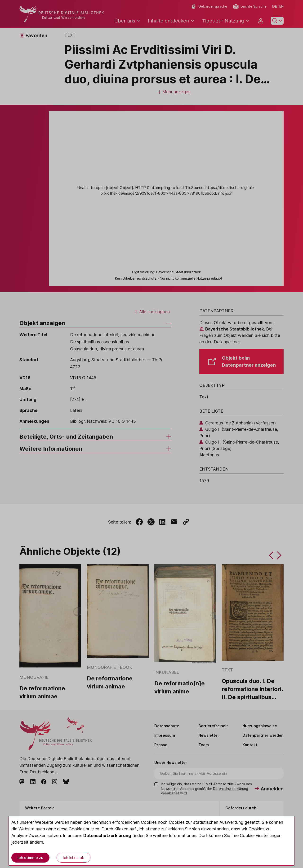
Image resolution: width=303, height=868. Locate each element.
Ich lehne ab (74, 858)
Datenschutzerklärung (107, 835)
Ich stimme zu (30, 858)
